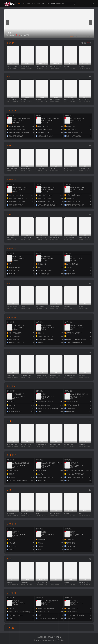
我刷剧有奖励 (68, 307)
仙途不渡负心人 (11, 238)
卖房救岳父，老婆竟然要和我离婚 (42, 238)
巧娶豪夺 (24, 307)
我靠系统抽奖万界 (26, 169)
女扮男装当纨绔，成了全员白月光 (56, 238)
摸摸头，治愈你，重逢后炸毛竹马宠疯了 (13, 100)
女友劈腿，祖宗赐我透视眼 (42, 375)
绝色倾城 (81, 66)
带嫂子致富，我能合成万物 (56, 375)
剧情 (58, 4)
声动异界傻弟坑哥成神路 (27, 375)
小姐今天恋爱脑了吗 (41, 66)
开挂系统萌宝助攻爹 (41, 582)
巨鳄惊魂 (67, 513)
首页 (19, 4)
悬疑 (53, 4)
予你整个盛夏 (11, 375)
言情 (38, 4)
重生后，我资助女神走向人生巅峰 (85, 100)
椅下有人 (67, 169)
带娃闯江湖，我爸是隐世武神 (56, 444)
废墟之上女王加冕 (41, 307)
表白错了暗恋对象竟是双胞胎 (71, 238)
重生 (24, 4)
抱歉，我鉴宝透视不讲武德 (42, 169)
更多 (90, 77)
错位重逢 (24, 100)
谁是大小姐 (24, 513)
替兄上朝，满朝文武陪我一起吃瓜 (71, 444)
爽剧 (34, 4)
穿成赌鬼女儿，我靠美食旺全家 (85, 169)
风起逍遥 (81, 513)
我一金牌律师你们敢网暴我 (56, 307)
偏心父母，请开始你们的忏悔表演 (27, 238)
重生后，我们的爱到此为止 (56, 100)
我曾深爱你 (82, 375)
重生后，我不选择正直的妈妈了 (71, 100)
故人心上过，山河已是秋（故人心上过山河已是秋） (13, 66)
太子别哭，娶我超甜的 (13, 307)
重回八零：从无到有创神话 (42, 100)
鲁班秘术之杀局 (11, 513)
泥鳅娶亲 (67, 66)
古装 (48, 4)
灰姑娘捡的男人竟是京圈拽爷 (85, 238)
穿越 (29, 4)
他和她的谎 (24, 582)
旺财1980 (53, 169)
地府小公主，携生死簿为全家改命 (13, 169)
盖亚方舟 (38, 513)
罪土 (51, 582)
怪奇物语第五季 (83, 582)
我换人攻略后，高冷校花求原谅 (71, 375)
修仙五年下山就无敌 (56, 513)
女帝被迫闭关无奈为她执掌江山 (27, 444)
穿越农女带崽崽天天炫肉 (56, 66)
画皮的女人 (82, 444)
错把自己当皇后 (26, 66)
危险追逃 (67, 582)
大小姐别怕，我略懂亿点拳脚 (13, 444)
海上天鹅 (81, 307)
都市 (43, 4)
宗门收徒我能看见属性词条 (42, 444)
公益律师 (9, 582)
